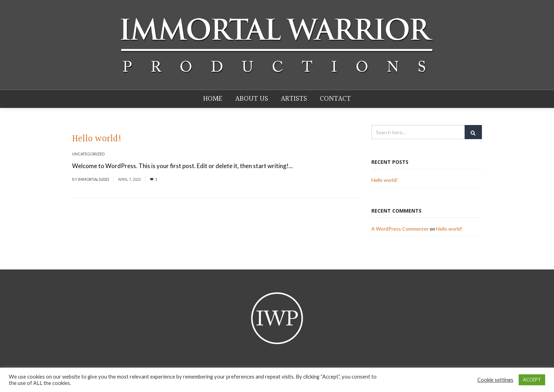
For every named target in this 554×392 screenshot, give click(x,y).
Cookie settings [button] (495, 380)
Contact (335, 99)
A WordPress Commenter (400, 229)
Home (213, 99)
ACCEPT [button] (532, 380)
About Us (252, 99)
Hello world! (97, 139)
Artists (294, 99)
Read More (309, 166)
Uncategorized (88, 154)
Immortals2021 (94, 180)
